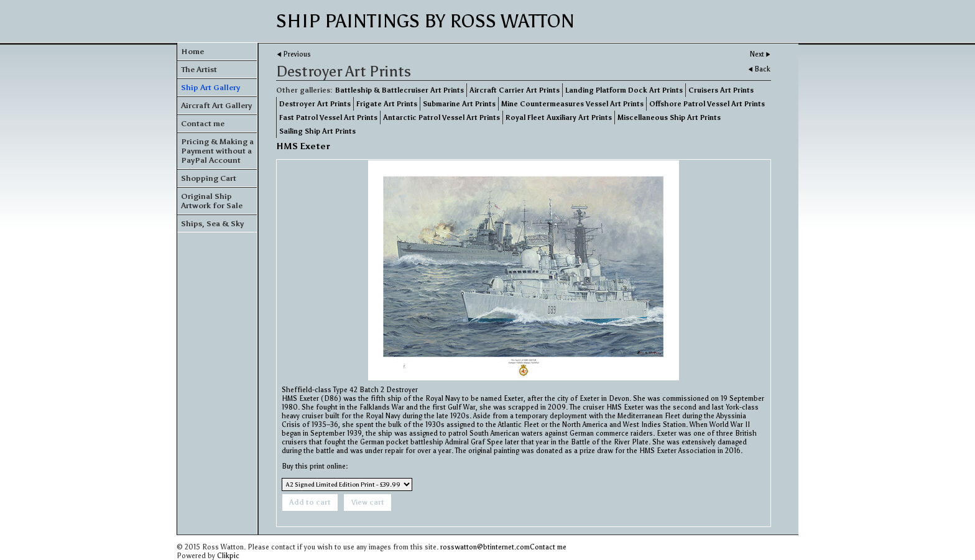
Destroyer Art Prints (315, 104)
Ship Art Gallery (210, 87)
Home (192, 51)
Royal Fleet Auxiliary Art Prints (559, 117)
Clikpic (228, 556)
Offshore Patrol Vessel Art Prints (707, 104)
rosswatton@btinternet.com (485, 547)
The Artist (199, 69)
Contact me (203, 123)
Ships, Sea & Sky (212, 223)
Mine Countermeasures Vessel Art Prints (572, 104)
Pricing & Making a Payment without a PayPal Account (217, 151)
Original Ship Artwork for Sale (212, 201)
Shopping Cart (209, 178)
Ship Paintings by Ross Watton (425, 21)
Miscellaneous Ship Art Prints (669, 117)
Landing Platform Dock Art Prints (624, 90)
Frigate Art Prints (387, 104)
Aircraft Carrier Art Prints (515, 90)
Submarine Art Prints (459, 104)
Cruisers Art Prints (721, 90)
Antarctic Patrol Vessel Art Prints (441, 117)
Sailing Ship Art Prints (317, 131)
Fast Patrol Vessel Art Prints (328, 117)
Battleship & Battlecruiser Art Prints (400, 90)
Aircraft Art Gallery (216, 105)
